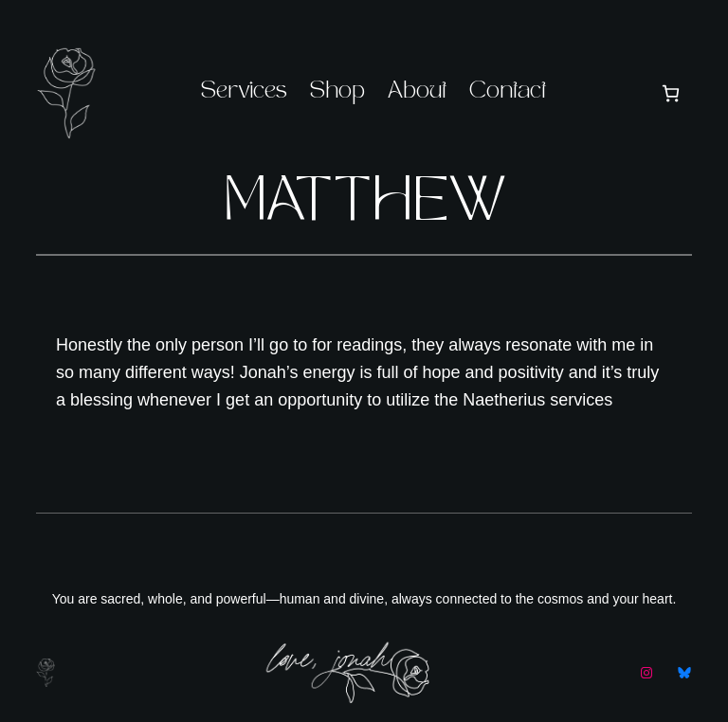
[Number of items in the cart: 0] (671, 93)
